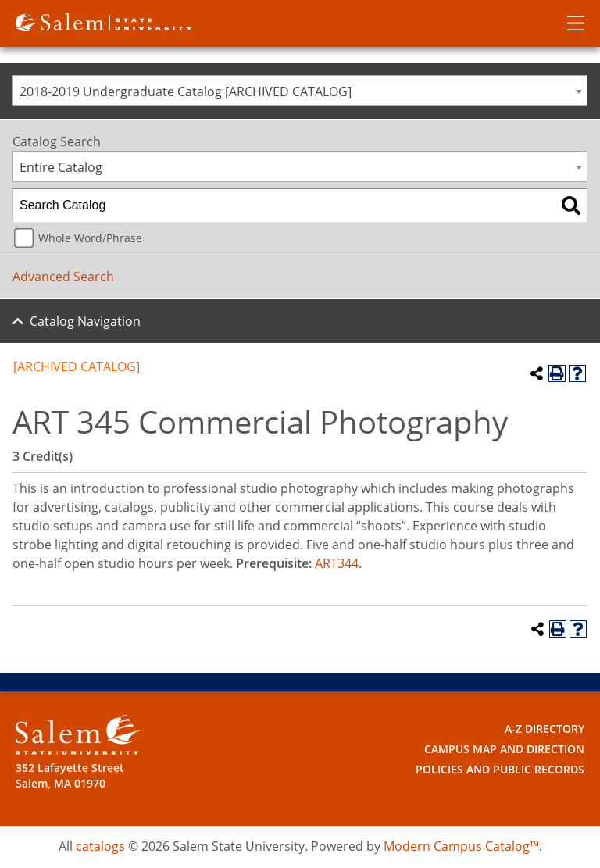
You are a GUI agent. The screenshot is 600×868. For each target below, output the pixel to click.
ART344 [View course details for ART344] (337, 563)
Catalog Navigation (85, 321)
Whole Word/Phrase (90, 238)
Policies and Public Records (500, 769)
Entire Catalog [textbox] (61, 167)
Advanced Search (63, 277)
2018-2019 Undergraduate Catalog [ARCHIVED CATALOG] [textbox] (186, 91)
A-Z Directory (545, 729)
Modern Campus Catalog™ (461, 846)
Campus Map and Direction (504, 749)
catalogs (100, 846)
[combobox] (300, 91)
